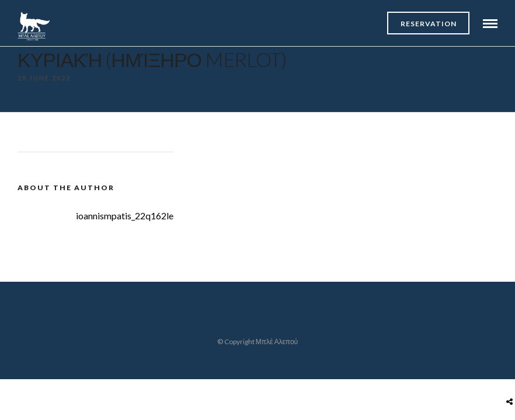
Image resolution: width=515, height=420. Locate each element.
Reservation (429, 24)
